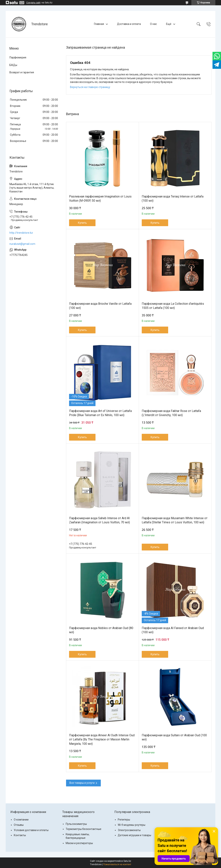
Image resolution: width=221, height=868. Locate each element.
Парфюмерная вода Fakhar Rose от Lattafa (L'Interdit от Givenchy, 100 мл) (171, 413)
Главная (99, 24)
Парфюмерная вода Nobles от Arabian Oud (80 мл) (101, 630)
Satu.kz (127, 861)
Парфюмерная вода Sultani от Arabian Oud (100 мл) (174, 737)
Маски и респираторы (79, 843)
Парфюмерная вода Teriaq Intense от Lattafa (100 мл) (173, 199)
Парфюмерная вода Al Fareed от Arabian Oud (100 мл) (173, 630)
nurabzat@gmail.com (22, 244)
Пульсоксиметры (76, 824)
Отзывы (19, 825)
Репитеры (124, 820)
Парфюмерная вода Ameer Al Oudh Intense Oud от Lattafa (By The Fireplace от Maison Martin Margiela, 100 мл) (102, 739)
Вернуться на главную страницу (90, 87)
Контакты (20, 835)
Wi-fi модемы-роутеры (132, 825)
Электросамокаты (129, 830)
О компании (21, 820)
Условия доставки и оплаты (31, 830)
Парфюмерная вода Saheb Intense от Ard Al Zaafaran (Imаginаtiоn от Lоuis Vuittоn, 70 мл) (99, 520)
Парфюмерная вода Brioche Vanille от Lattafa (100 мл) (100, 306)
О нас (153, 24)
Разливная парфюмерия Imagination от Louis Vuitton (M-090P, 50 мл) (100, 199)
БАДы (13, 65)
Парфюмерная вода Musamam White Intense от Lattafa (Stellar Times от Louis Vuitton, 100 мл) (175, 520)
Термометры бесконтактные (84, 829)
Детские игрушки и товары (134, 835)
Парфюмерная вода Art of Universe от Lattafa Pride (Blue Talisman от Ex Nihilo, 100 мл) (100, 413)
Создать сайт (33, 3)
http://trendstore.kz (21, 233)
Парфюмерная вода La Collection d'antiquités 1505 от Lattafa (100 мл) (173, 306)
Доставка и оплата (129, 24)
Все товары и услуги (82, 783)
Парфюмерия (18, 57)
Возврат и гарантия (22, 72)
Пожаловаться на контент (117, 864)
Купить (82, 223)
